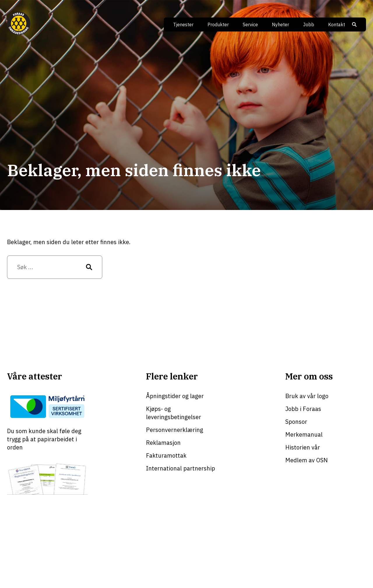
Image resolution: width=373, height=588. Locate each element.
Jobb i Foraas (303, 409)
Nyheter (280, 24)
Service (250, 24)
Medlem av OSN (307, 460)
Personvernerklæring (175, 430)
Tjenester (183, 24)
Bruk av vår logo (307, 396)
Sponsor (296, 422)
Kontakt (337, 24)
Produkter (218, 24)
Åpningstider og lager (175, 396)
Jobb (309, 24)
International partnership (181, 468)
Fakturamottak (166, 455)
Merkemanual (304, 434)
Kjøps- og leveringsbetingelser (174, 413)
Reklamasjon (163, 443)
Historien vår (303, 447)
